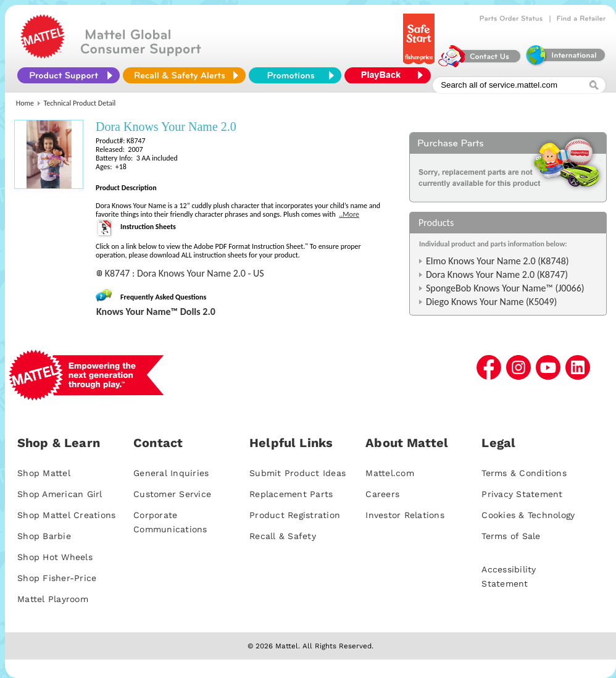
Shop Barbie (44, 536)
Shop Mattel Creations (66, 515)
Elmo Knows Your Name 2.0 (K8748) (497, 261)
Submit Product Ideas (298, 473)
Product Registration (295, 515)
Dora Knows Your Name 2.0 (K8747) (497, 274)
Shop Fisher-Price (57, 578)
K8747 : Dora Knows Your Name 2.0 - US (185, 273)
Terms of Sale (511, 536)
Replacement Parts (291, 494)
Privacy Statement (522, 494)
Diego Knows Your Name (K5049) (491, 302)
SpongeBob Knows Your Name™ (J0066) (505, 288)
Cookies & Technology (528, 515)
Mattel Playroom (53, 599)
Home (25, 103)
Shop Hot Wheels (55, 557)
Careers (382, 494)
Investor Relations (405, 515)
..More (349, 214)
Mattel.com (390, 473)
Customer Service (172, 494)
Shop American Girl (60, 494)
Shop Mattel (44, 473)
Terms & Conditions (524, 473)
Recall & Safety (283, 536)
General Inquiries (171, 473)
